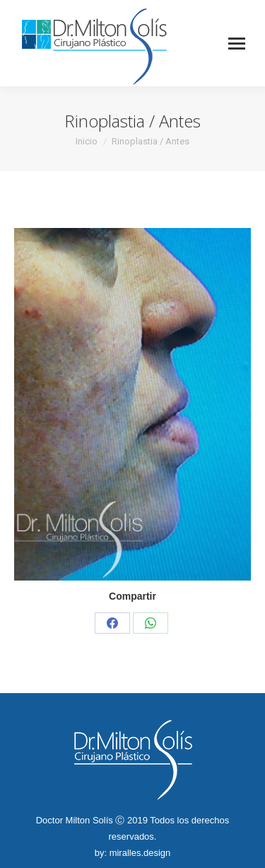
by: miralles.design (133, 853)
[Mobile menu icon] (237, 44)
